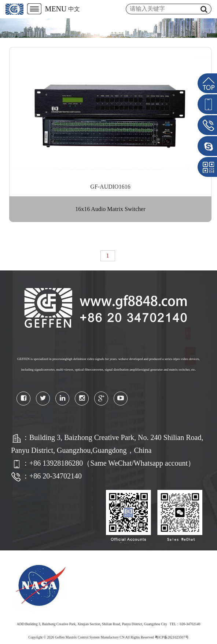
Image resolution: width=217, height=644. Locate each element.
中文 (74, 9)
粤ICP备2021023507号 (172, 637)
